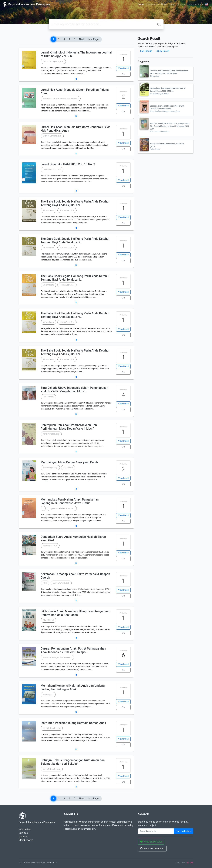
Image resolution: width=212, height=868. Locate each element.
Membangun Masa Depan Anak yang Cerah (69, 462)
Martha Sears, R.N (67, 210)
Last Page (93, 39)
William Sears (48, 210)
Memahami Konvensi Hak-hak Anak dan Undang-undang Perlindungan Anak (73, 687)
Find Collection (184, 831)
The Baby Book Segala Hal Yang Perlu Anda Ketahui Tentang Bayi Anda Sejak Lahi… (75, 203)
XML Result (146, 51)
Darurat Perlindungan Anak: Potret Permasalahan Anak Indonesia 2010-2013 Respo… (73, 650)
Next (82, 39)
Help (172, 4)
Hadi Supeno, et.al (50, 546)
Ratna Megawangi (50, 468)
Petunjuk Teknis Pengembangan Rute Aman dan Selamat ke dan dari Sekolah (73, 762)
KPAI (45, 583)
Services (23, 833)
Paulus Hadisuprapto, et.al (53, 61)
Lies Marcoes (48, 397)
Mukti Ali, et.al (48, 620)
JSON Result (163, 51)
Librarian (181, 4)
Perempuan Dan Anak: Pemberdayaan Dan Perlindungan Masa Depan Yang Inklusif (69, 427)
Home (141, 4)
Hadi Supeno (48, 695)
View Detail (123, 68)
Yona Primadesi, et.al (51, 434)
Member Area (196, 4)
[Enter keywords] (156, 831)
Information (153, 4)
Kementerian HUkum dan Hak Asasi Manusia (61, 99)
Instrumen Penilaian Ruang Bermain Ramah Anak (73, 723)
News (164, 4)
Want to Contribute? (152, 849)
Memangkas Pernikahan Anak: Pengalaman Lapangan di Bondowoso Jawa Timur (70, 501)
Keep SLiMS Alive (151, 842)
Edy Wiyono (68, 468)
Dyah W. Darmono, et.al (52, 136)
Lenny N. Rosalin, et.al (52, 728)
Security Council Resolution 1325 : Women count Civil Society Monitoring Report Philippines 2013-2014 (170, 126)
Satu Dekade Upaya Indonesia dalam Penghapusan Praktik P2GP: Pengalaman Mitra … (74, 390)
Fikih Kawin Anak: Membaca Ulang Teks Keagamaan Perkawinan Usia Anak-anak (75, 613)
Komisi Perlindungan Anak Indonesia (57, 657)
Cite (123, 74)
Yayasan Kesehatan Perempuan (62, 508)
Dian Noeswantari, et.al (52, 170)
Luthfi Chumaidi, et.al (61, 583)
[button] (76, 79)
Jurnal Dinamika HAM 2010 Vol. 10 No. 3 (68, 164)
